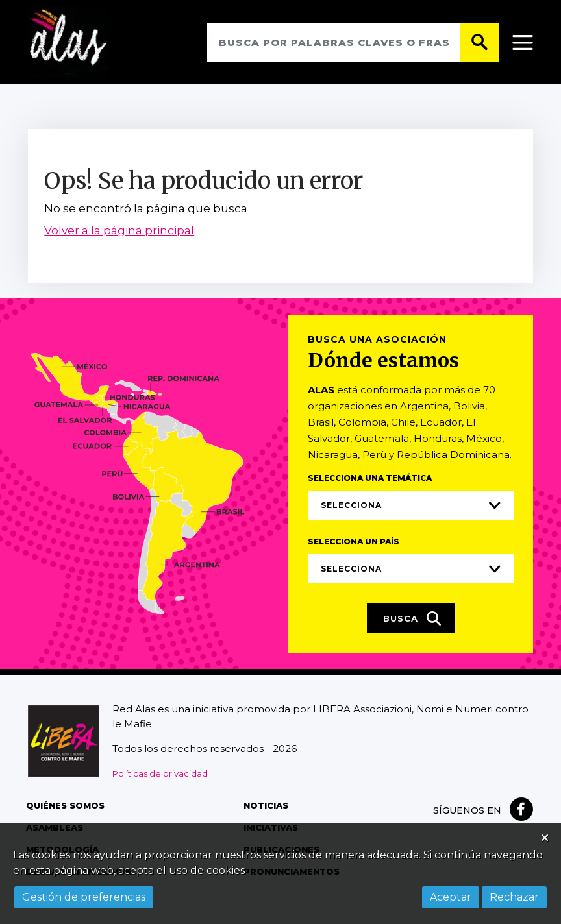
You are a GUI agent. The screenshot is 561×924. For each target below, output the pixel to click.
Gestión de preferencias (84, 897)
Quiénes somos (65, 805)
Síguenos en (467, 810)
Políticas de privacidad (160, 773)
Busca (412, 619)
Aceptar (451, 897)
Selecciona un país (354, 542)
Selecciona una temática (370, 479)
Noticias (266, 805)
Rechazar (514, 897)
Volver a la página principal (119, 230)
